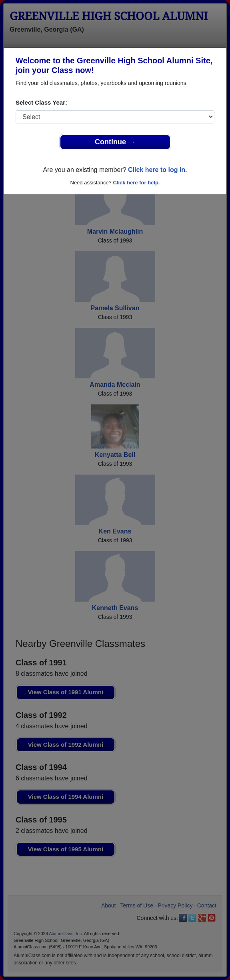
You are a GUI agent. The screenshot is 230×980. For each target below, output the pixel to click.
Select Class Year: (41, 102)
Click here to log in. (158, 170)
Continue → (115, 142)
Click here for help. (136, 183)
